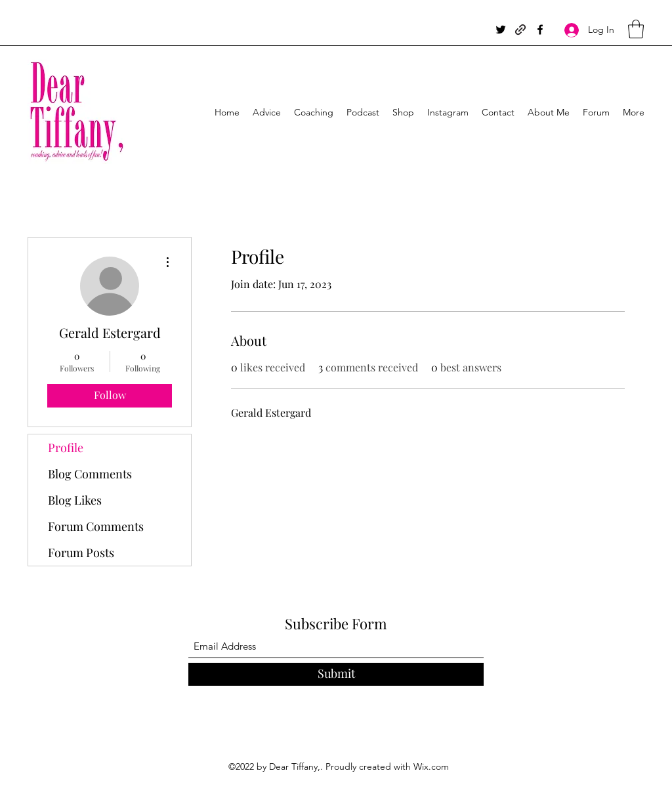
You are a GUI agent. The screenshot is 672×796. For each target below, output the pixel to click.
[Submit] (336, 674)
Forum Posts (81, 553)
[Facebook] (540, 30)
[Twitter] (501, 30)
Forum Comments (96, 526)
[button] (636, 29)
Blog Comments (90, 474)
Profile (66, 448)
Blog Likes (75, 500)
